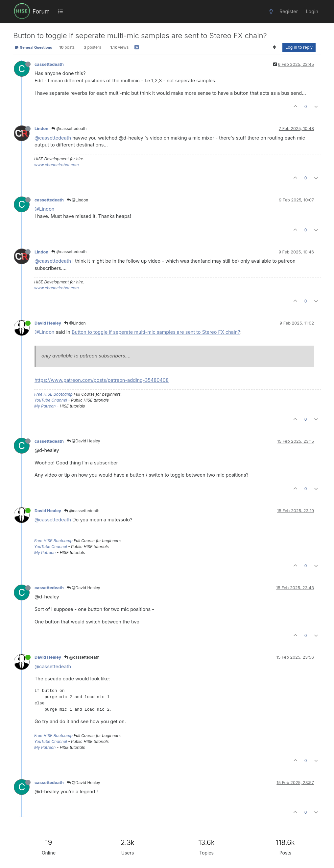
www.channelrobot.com (56, 165)
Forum (41, 11)
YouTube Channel (51, 400)
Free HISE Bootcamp (53, 394)
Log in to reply (299, 47)
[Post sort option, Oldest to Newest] (274, 47)
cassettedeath (49, 64)
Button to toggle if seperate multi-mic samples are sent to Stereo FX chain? (156, 332)
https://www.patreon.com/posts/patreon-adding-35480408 (102, 380)
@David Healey (83, 441)
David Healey (48, 323)
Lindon (41, 129)
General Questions (33, 47)
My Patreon (45, 406)
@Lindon (77, 200)
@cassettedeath (69, 129)
